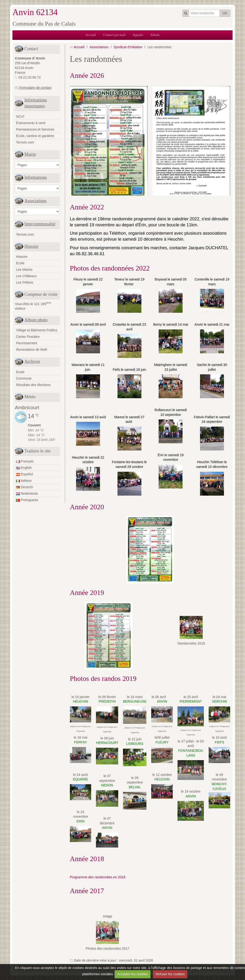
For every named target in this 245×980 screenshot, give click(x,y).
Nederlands (27, 493)
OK (225, 13)
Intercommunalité (40, 224)
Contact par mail (114, 35)
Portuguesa (27, 500)
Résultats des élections (33, 385)
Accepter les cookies (133, 974)
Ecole (20, 263)
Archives (32, 361)
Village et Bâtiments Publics (37, 330)
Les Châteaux (26, 276)
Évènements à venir (31, 123)
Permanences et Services (35, 129)
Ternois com (25, 142)
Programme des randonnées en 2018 (98, 877)
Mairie (30, 154)
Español (24, 474)
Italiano (24, 481)
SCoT (20, 117)
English (24, 468)
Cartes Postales (28, 337)
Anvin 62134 (35, 12)
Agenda (138, 35)
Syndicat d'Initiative (128, 47)
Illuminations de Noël (32, 350)
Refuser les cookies (170, 974)
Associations (36, 201)
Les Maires (24, 270)
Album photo (36, 320)
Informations (36, 177)
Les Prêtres (25, 282)
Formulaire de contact (33, 88)
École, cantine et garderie (35, 136)
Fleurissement (27, 343)
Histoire (31, 246)
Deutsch (25, 487)
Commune (24, 378)
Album (155, 35)
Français (25, 461)
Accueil (91, 35)
